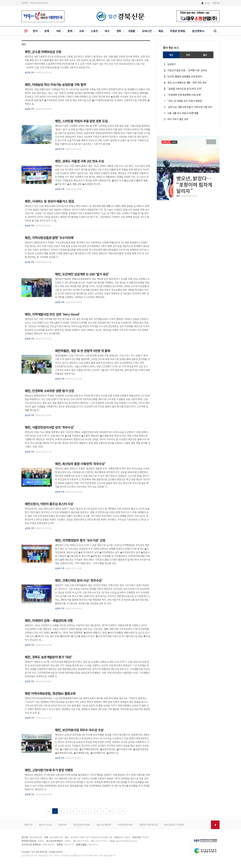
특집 (161, 31)
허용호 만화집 (178, 31)
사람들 (132, 31)
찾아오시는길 (45, 825)
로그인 (207, 3)
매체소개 (28, 825)
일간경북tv (198, 31)
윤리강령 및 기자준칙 (174, 825)
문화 (70, 31)
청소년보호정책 (104, 825)
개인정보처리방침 (81, 825)
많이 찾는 (171, 48)
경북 (119, 31)
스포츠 (94, 31)
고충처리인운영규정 (148, 825)
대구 (107, 31)
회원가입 (216, 3)
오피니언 (147, 31)
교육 (82, 31)
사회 (58, 31)
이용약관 (62, 825)
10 (110, 811)
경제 (47, 31)
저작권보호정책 (125, 825)
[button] (214, 142)
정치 (35, 31)
